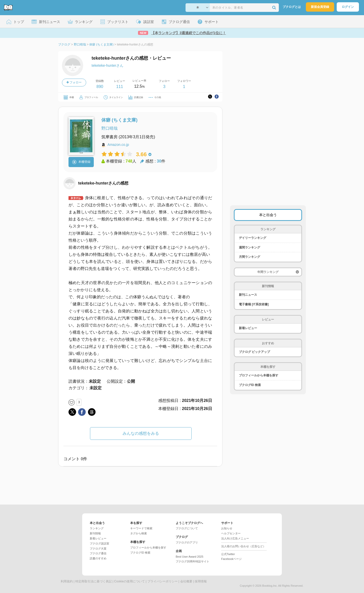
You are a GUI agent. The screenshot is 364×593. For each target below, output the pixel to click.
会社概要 (186, 581)
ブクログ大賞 (98, 549)
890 (100, 87)
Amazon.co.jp (118, 145)
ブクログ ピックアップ (254, 352)
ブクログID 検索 (250, 385)
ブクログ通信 (98, 553)
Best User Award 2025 (189, 557)
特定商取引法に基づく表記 (94, 581)
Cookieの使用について (130, 581)
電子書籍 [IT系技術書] (254, 304)
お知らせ (227, 528)
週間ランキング (249, 247)
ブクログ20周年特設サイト (192, 561)
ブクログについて (187, 528)
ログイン (348, 7)
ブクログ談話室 (99, 543)
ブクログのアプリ (187, 542)
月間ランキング (249, 257)
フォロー (74, 82)
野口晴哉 (109, 128)
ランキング (97, 528)
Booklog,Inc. (270, 586)
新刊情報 (95, 533)
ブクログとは (292, 7)
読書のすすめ (98, 558)
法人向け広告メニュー (235, 538)
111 (120, 87)
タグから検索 (139, 533)
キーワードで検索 (141, 528)
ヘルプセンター (231, 533)
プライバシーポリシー (163, 581)
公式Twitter (228, 554)
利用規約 (67, 581)
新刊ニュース (248, 295)
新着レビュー (248, 328)
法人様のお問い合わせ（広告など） (243, 546)
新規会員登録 (320, 7)
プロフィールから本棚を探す (259, 375)
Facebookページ (231, 559)
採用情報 (201, 581)
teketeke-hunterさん (107, 65)
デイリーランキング (253, 238)
